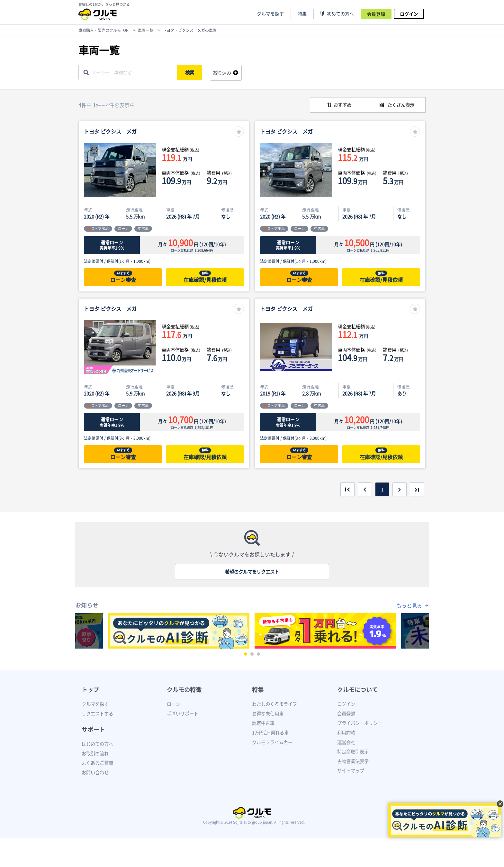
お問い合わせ (95, 772)
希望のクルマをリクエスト (252, 572)
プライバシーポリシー (360, 723)
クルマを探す (270, 14)
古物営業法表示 (353, 761)
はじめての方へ (97, 744)
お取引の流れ (95, 753)
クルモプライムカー (272, 742)
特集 (258, 690)
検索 (190, 72)
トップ (90, 690)
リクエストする (97, 714)
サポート (93, 729)
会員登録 (376, 14)
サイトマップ (351, 770)
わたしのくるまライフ (274, 704)
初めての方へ (340, 14)
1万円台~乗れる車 (270, 733)
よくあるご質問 (97, 763)
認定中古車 (263, 723)
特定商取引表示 (353, 752)
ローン (174, 704)
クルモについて (357, 690)
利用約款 (346, 733)
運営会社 (346, 742)
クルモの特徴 (184, 690)
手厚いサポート (183, 714)
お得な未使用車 (268, 714)
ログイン (409, 14)
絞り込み (222, 73)
